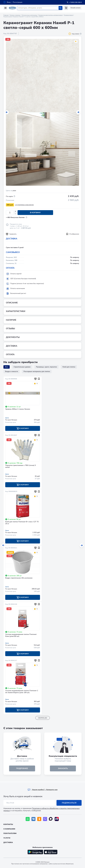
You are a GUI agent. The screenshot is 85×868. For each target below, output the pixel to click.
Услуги (7, 838)
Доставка (8, 843)
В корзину (35, 213)
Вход (9, 2)
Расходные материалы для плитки (37, 371)
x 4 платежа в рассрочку (24, 205)
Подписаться (69, 803)
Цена (7, 418)
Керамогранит (69, 15)
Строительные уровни (22, 367)
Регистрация (18, 2)
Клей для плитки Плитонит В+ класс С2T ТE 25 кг (22, 523)
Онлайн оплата (75, 8)
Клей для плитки (69, 367)
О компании (9, 829)
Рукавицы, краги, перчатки (46, 367)
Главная (6, 15)
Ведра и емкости (12, 371)
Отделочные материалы (29, 15)
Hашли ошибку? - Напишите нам (43, 790)
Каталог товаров (15, 15)
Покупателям (10, 834)
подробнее (22, 769)
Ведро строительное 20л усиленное (19, 578)
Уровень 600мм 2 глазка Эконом (18, 409)
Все (7, 367)
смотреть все (43, 718)
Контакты (8, 824)
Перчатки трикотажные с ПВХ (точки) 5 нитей (21, 467)
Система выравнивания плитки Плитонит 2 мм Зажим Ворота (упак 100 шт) (22, 692)
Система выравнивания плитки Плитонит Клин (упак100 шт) (21, 636)
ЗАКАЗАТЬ (63, 769)
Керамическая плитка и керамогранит (51, 15)
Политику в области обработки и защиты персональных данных (42, 810)
